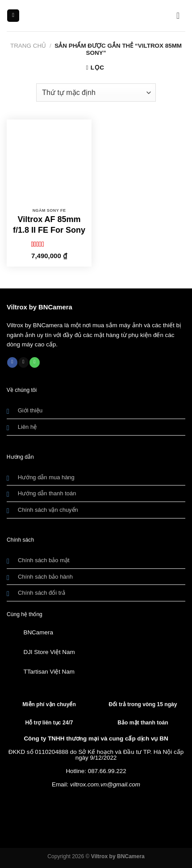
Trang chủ (28, 46)
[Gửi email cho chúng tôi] (23, 362)
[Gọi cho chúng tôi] (35, 362)
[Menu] (13, 16)
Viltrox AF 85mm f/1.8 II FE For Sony (49, 224)
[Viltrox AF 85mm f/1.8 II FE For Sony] (49, 162)
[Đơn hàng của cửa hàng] (96, 92)
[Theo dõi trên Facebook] (12, 362)
